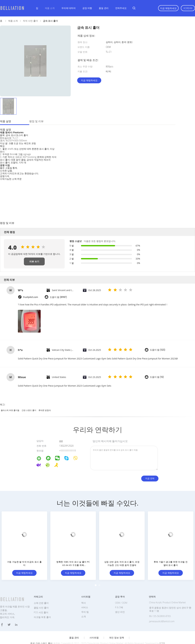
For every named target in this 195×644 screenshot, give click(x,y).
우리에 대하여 (69, 8)
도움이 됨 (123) (157, 350)
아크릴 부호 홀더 (42, 617)
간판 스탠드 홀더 (29, 410)
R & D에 (119, 607)
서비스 (85, 607)
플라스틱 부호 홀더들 (10, 410)
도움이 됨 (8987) (58, 297)
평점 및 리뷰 (36, 121)
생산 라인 (120, 612)
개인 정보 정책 (116, 638)
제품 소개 (50, 8)
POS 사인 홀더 (41, 612)
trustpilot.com (31, 297)
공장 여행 (87, 8)
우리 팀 (85, 612)
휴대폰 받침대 (45, 410)
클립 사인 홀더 (41, 608)
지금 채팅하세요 (168, 8)
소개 (84, 616)
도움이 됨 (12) (157, 377)
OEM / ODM (121, 603)
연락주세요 (121, 8)
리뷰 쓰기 (34, 261)
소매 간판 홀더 (41, 603)
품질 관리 (104, 8)
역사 (84, 603)
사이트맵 (94, 638)
